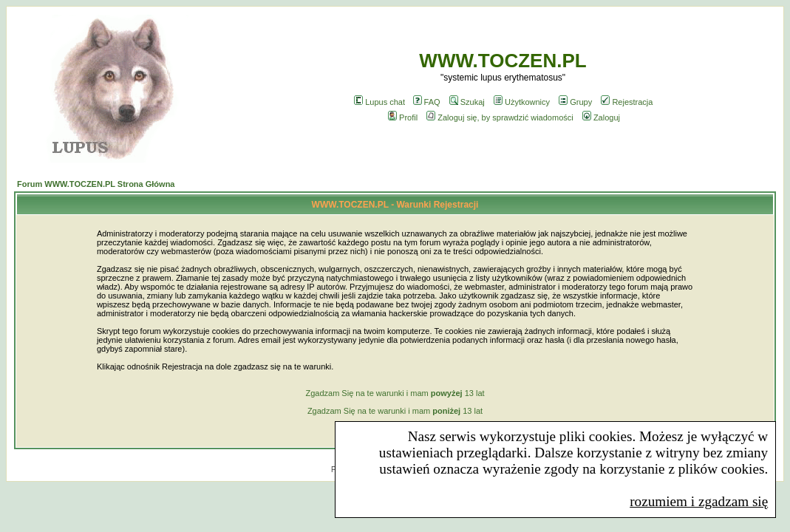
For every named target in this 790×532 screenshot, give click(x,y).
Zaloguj (601, 117)
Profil (403, 117)
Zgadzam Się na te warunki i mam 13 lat (395, 393)
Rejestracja (627, 102)
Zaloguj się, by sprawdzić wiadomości (500, 117)
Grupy (575, 102)
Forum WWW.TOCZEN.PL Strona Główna (96, 184)
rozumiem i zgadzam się (699, 501)
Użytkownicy (522, 102)
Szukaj (467, 102)
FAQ (427, 102)
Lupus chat (379, 102)
